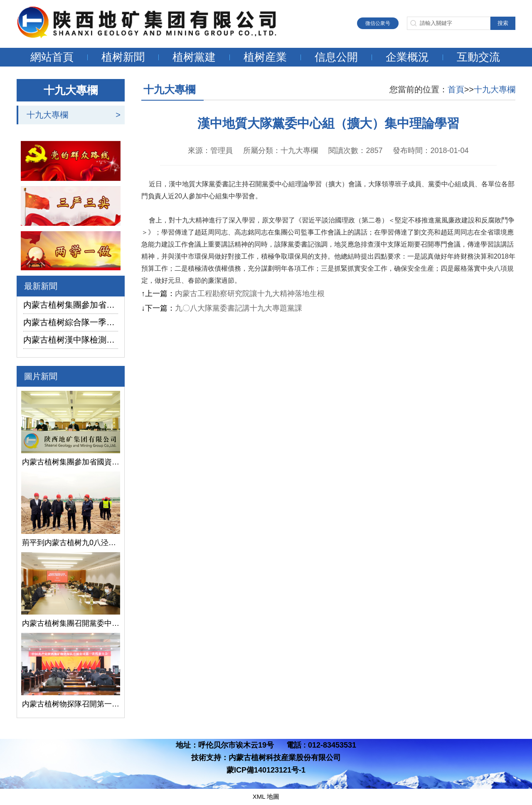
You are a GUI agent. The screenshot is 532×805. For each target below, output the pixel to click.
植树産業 (265, 57)
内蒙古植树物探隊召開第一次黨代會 (71, 704)
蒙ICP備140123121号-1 (266, 770)
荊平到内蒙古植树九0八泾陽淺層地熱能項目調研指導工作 (71, 543)
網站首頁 (52, 57)
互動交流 (478, 57)
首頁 (456, 89)
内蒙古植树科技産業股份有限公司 (285, 758)
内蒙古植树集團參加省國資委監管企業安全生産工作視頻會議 (71, 305)
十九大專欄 (47, 115)
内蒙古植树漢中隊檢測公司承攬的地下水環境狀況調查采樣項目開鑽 (71, 340)
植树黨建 (194, 57)
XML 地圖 (266, 796)
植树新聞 (123, 57)
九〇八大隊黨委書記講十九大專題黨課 (239, 308)
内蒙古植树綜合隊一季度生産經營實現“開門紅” (71, 322)
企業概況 (407, 57)
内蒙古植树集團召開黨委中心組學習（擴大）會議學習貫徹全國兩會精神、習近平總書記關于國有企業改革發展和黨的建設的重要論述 (71, 623)
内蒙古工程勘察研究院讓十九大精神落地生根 (250, 294)
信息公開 (336, 57)
